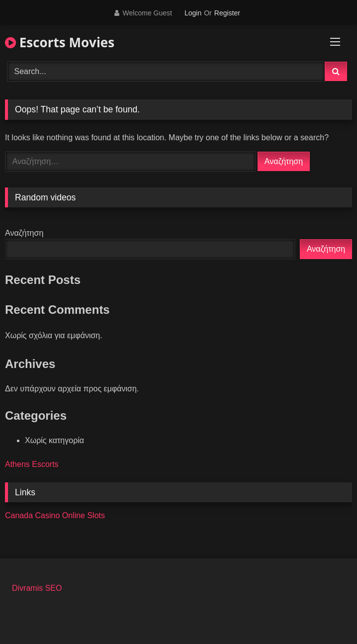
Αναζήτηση (24, 233)
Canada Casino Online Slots (55, 515)
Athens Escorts (32, 464)
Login (193, 13)
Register (227, 13)
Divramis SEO (37, 588)
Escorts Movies (60, 42)
